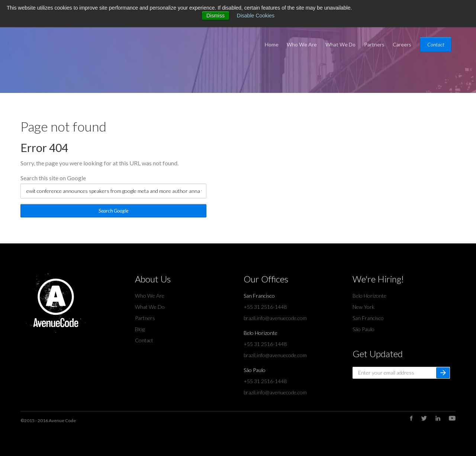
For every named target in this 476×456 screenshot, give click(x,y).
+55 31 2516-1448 (265, 307)
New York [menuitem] (364, 307)
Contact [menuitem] (436, 44)
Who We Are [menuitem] (302, 44)
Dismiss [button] (216, 16)
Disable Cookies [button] (256, 16)
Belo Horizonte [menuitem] (369, 296)
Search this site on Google (53, 178)
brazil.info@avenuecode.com (275, 318)
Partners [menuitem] (374, 44)
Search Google (113, 211)
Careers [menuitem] (402, 44)
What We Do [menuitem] (340, 44)
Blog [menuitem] (140, 329)
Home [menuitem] (272, 44)
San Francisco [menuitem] (368, 318)
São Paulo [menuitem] (364, 329)
